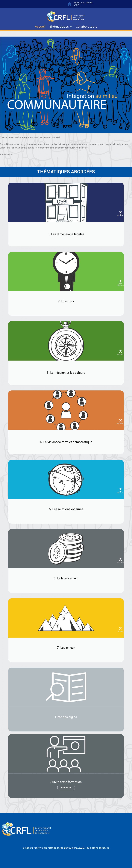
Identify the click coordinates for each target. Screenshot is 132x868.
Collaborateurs (86, 27)
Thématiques (61, 27)
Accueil (40, 27)
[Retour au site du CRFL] (69, 4)
